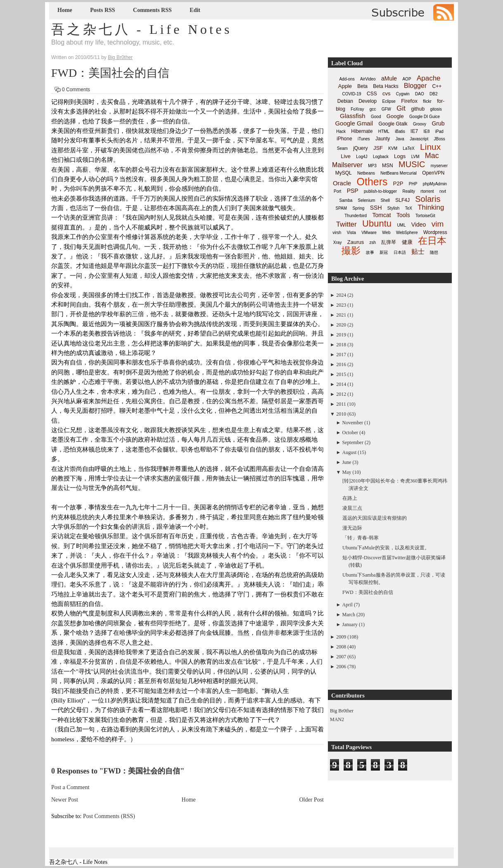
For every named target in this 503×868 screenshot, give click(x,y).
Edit (195, 10)
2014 (341, 384)
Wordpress (435, 232)
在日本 (432, 241)
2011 (341, 404)
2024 (341, 295)
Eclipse (389, 101)
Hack (341, 131)
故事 (370, 252)
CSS (372, 94)
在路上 (350, 498)
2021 (341, 315)
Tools (403, 215)
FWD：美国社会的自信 (110, 73)
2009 (341, 637)
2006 (341, 667)
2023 (341, 305)
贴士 (418, 252)
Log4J (362, 157)
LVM (415, 157)
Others (372, 182)
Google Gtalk (393, 124)
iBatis (400, 131)
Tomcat (381, 215)
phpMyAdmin (435, 184)
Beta (362, 86)
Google (395, 116)
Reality (409, 191)
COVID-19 (352, 94)
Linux (430, 147)
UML (401, 225)
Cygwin (403, 94)
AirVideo (368, 79)
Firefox (409, 101)
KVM (393, 148)
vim (438, 224)
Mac (432, 156)
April (348, 605)
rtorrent (427, 191)
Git (401, 108)
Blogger (415, 86)
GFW (386, 109)
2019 (341, 335)
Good (376, 117)
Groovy (420, 124)
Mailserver (347, 165)
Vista (351, 233)
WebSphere (407, 233)
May (347, 472)
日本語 (400, 252)
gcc (373, 109)
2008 (341, 647)
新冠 (384, 252)
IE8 (426, 131)
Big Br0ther (342, 711)
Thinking (431, 207)
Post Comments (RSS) (109, 816)
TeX (409, 208)
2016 (341, 364)
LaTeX (408, 148)
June (347, 462)
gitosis (436, 109)
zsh (373, 242)
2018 (341, 345)
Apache (429, 78)
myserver (439, 166)
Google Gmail (354, 123)
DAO (420, 94)
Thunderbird (356, 216)
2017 (341, 355)
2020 (341, 325)
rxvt (443, 191)
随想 (434, 252)
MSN (388, 166)
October (350, 433)
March (349, 615)
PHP (413, 184)
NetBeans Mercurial (399, 173)
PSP (353, 191)
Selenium (367, 200)
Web (386, 233)
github (418, 109)
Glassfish (353, 116)
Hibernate (362, 131)
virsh (337, 233)
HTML (384, 131)
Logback (381, 157)
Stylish (393, 208)
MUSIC (412, 164)
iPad (439, 131)
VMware (369, 233)
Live (346, 156)
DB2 (433, 94)
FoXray (357, 109)
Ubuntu (377, 224)
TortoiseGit (425, 216)
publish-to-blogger (380, 191)
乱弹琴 (389, 242)
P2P (398, 183)
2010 (341, 414)
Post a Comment (70, 787)
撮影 (351, 251)
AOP (407, 79)
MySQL (344, 173)
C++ (437, 86)
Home (65, 10)
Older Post (312, 800)
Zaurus (356, 242)
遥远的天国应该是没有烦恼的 (375, 518)
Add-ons (347, 79)
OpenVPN (433, 173)
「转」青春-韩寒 (361, 538)
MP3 (372, 166)
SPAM (342, 208)
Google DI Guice (425, 117)
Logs (400, 156)
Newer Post (65, 800)
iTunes (364, 139)
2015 (341, 374)
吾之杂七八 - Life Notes (142, 29)
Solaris (428, 199)
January (350, 624)
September (353, 442)
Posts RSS (102, 10)
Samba (346, 200)
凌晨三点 (352, 508)
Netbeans (366, 173)
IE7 (414, 131)
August (350, 452)
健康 (407, 242)
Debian (345, 101)
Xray (338, 242)
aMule (389, 78)
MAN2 (337, 719)
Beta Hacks (386, 86)
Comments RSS (152, 10)
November (353, 423)
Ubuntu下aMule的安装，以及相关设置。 (386, 548)
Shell (385, 200)
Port (337, 191)
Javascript (419, 139)
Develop (368, 101)
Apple (345, 86)
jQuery (360, 148)
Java (400, 139)
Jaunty (383, 139)
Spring (358, 208)
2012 (341, 394)
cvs (387, 93)
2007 (341, 657)
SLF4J (402, 200)
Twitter (346, 224)
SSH (376, 208)
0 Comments (76, 90)
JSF (378, 148)
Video (419, 225)
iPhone (344, 139)
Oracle (342, 183)
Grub (438, 123)
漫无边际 (352, 528)
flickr (427, 101)
